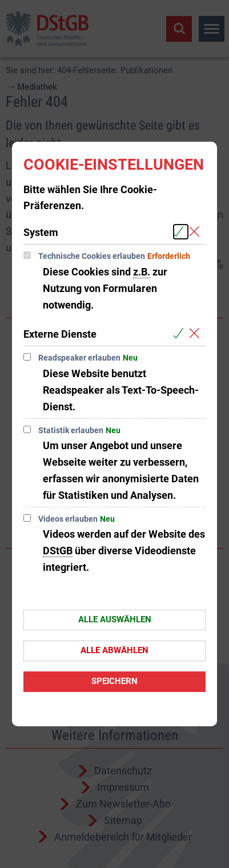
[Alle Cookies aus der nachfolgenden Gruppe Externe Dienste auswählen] (181, 333)
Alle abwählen (114, 650)
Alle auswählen (115, 619)
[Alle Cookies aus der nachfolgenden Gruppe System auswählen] (181, 232)
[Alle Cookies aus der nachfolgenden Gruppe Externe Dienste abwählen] (197, 333)
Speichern (114, 681)
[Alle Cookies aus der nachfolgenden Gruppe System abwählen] (197, 232)
